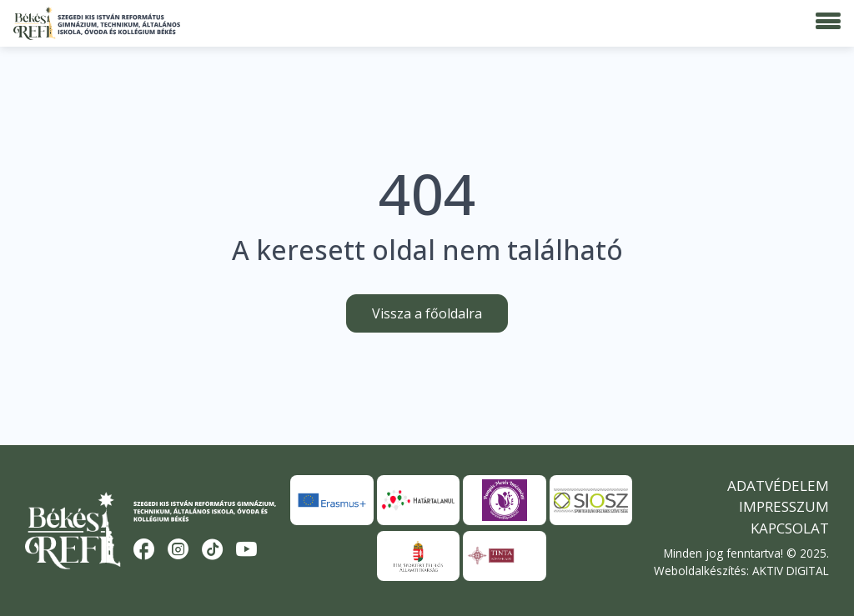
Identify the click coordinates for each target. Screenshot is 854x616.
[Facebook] (144, 550)
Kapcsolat (790, 528)
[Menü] (828, 22)
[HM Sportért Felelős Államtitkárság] (419, 556)
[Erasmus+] (332, 500)
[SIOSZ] (591, 500)
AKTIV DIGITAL (791, 571)
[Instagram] (178, 550)
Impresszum (784, 506)
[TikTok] (213, 550)
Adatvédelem (778, 486)
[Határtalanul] (419, 500)
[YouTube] (247, 550)
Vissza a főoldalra (427, 313)
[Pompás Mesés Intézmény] (505, 500)
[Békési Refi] (97, 23)
